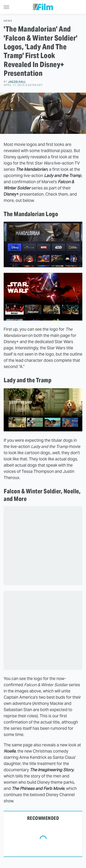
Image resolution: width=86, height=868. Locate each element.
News (8, 21)
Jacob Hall (17, 82)
